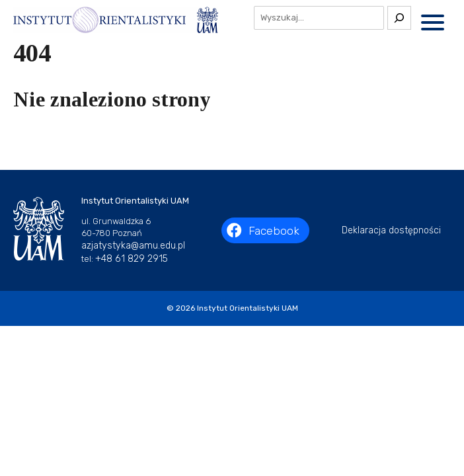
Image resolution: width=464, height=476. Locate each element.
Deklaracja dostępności (391, 230)
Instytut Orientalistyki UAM (248, 308)
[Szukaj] (399, 18)
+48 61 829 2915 (132, 259)
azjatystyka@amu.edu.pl (133, 246)
